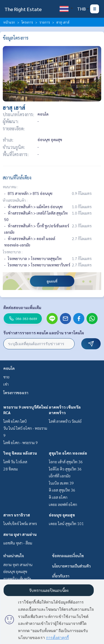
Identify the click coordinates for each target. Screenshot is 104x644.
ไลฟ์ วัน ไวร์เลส (15, 462)
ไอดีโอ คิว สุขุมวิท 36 (65, 469)
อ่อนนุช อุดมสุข (62, 515)
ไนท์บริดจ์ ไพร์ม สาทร (20, 523)
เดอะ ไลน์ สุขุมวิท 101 (66, 523)
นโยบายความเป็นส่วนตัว (71, 566)
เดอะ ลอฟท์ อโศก (63, 504)
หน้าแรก (9, 22)
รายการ (45, 22)
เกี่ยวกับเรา (61, 576)
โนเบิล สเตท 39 (61, 483)
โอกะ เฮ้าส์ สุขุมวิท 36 (66, 462)
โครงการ (27, 22)
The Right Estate (23, 9)
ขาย (6, 377)
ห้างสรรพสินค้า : (15, 200)
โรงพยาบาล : (13, 252)
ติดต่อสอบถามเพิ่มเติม (22, 307)
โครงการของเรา (16, 393)
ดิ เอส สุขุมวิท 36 (62, 490)
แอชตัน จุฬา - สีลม (18, 543)
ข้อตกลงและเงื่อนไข (68, 556)
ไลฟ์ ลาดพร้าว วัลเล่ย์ (65, 421)
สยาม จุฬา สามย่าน (20, 534)
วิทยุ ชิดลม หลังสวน (20, 453)
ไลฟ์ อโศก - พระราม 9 (21, 442)
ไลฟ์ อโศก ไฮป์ (15, 421)
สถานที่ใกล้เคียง (17, 178)
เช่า (6, 384)
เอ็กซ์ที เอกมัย (60, 476)
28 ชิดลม (11, 469)
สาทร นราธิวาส (17, 515)
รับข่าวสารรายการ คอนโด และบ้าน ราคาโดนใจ (44, 333)
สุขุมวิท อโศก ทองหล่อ (68, 453)
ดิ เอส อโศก (58, 497)
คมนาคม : (10, 187)
